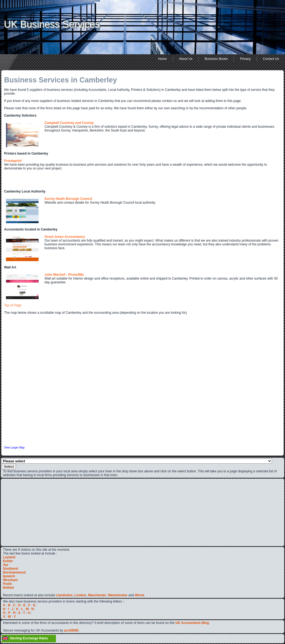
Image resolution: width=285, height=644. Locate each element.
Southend (10, 569)
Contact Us (271, 59)
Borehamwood (14, 572)
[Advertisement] (19, 512)
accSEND (71, 630)
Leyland (9, 557)
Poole (7, 584)
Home (163, 59)
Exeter (8, 561)
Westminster (118, 595)
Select (9, 467)
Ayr (6, 565)
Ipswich (9, 576)
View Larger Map (14, 448)
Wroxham (10, 580)
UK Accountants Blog (192, 623)
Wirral (139, 595)
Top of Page (13, 305)
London (80, 595)
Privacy (245, 59)
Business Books (216, 59)
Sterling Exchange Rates (29, 638)
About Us (186, 59)
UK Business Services (52, 24)
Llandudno (64, 595)
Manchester (97, 595)
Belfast (8, 588)
